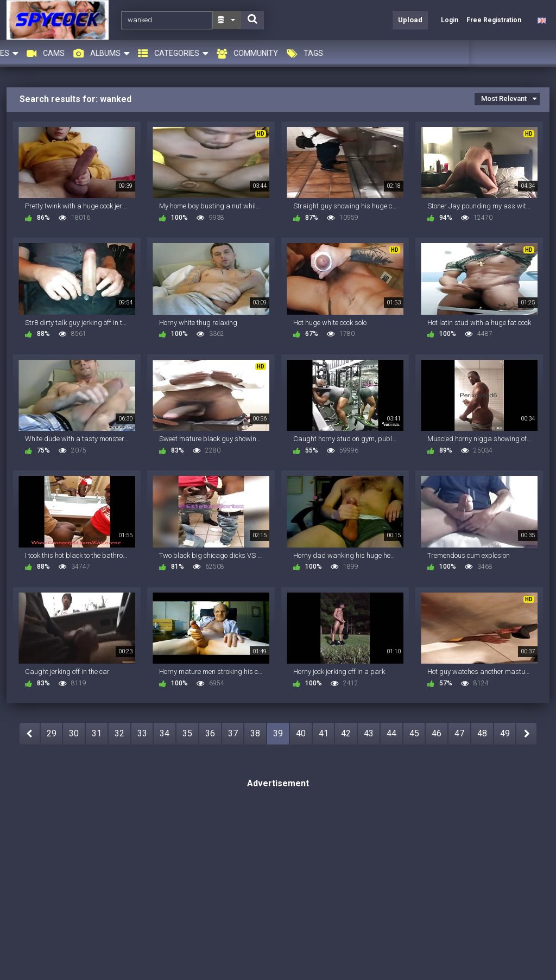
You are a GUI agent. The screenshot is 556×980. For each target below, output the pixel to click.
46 (437, 733)
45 (414, 733)
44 (391, 733)
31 (97, 733)
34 (165, 733)
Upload (410, 20)
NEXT (526, 734)
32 (119, 733)
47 (459, 733)
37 (233, 733)
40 (301, 733)
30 (74, 733)
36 (210, 733)
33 (142, 733)
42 (346, 733)
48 (482, 733)
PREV (30, 734)
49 (505, 733)
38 (255, 733)
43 (369, 733)
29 (52, 733)
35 (187, 733)
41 (324, 733)
